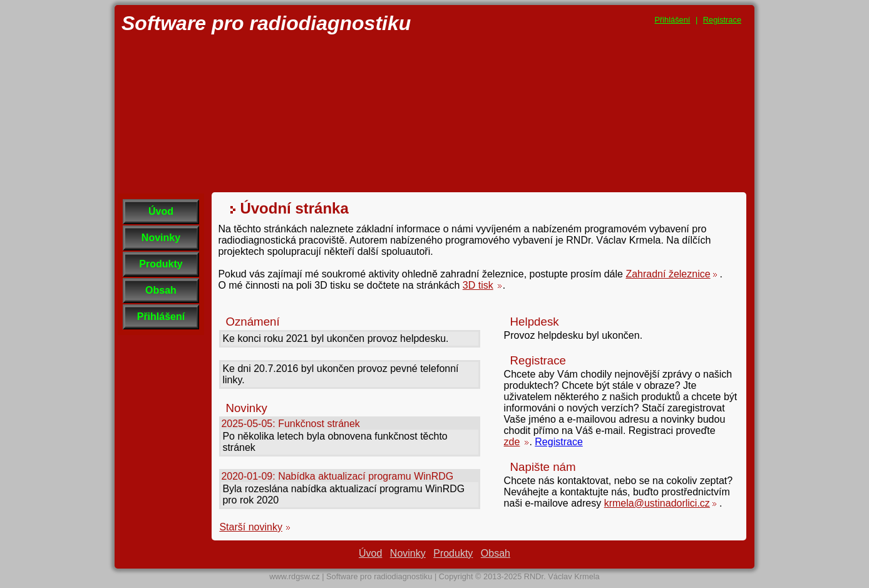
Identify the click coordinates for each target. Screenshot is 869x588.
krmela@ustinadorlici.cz (657, 503)
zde (512, 442)
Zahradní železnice (668, 274)
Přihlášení (672, 20)
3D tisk (478, 285)
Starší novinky (250, 527)
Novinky (161, 238)
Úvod (161, 211)
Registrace (722, 20)
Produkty (161, 264)
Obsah (161, 290)
